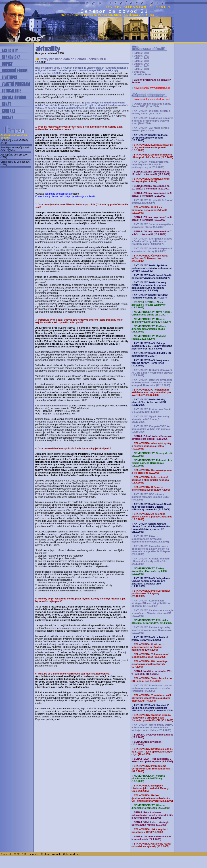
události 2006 (142, 58)
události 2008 (142, 53)
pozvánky (139, 72)
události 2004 (142, 64)
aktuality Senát (142, 74)
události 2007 (142, 56)
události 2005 (142, 61)
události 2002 (142, 69)
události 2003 (142, 66)
